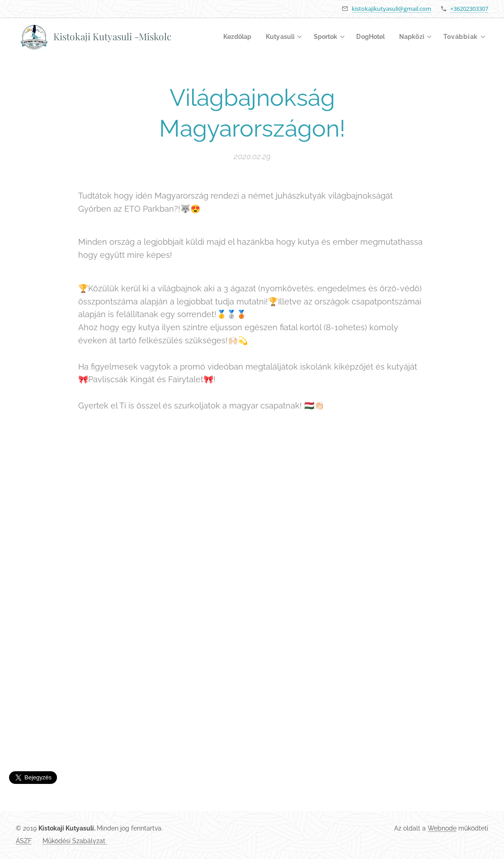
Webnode (442, 828)
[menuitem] (230, 37)
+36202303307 (469, 9)
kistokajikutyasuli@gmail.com (391, 9)
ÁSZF (24, 841)
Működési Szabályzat (75, 841)
